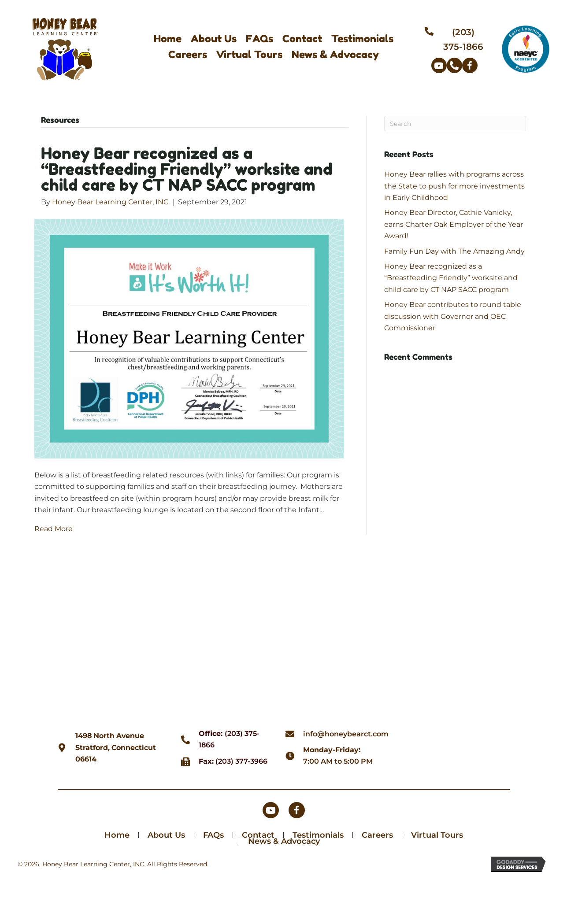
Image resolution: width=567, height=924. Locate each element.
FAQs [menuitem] (213, 836)
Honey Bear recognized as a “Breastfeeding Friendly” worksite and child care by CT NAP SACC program (187, 169)
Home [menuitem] (117, 836)
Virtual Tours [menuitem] (437, 836)
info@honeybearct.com (346, 734)
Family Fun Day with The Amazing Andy (454, 251)
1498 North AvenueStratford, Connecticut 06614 (116, 748)
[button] (439, 65)
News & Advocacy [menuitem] (284, 842)
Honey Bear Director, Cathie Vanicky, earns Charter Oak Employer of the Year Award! (454, 224)
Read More (54, 529)
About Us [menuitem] (166, 836)
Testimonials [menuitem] (318, 836)
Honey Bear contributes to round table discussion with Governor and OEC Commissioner (453, 316)
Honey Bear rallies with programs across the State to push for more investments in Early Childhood (454, 186)
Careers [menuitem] (377, 836)
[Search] (455, 124)
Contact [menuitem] (258, 836)
